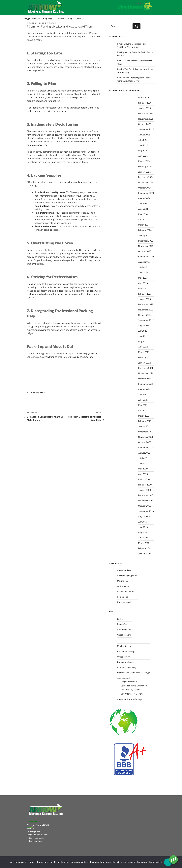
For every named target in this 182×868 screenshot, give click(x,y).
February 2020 (145, 485)
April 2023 (143, 283)
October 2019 (145, 506)
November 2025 (146, 119)
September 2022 (146, 320)
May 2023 (143, 278)
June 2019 (143, 527)
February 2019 (145, 548)
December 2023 (146, 241)
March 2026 (144, 98)
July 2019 (143, 522)
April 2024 (143, 219)
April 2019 (143, 538)
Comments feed (125, 629)
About (61, 19)
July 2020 (143, 458)
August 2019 (144, 516)
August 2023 (144, 262)
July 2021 (142, 395)
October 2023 (145, 251)
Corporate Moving (125, 662)
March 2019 (144, 543)
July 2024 (143, 204)
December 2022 (146, 304)
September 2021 (146, 384)
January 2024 (144, 235)
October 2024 (145, 188)
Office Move (123, 586)
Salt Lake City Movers (131, 690)
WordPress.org (124, 635)
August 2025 (144, 135)
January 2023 (144, 299)
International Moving (127, 667)
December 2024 (146, 177)
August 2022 (144, 326)
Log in (120, 619)
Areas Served (123, 678)
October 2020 (145, 442)
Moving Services (31, 19)
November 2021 (146, 373)
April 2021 (143, 410)
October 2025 (145, 124)
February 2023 (145, 294)
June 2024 (143, 209)
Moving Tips (38, 393)
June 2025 (143, 145)
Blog (70, 19)
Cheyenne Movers (129, 682)
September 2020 (146, 448)
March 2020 (144, 479)
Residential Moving (126, 651)
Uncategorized (124, 602)
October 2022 (145, 315)
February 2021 (145, 421)
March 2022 (144, 352)
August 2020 (144, 453)
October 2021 (145, 379)
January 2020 (145, 490)
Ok (168, 862)
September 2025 (146, 129)
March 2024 (144, 225)
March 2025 (144, 161)
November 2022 (146, 310)
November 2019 (146, 501)
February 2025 (145, 166)
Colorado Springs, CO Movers (134, 686)
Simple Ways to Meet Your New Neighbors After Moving (131, 45)
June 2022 (143, 336)
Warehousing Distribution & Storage (133, 673)
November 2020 (146, 437)
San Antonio (123, 597)
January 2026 (144, 108)
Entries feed (123, 624)
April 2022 (143, 347)
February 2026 (145, 103)
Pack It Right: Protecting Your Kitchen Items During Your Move (134, 79)
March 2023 (144, 288)
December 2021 (146, 368)
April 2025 (143, 156)
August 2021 (144, 389)
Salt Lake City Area (126, 592)
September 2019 (146, 511)
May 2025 (143, 151)
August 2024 (144, 198)
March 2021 (144, 416)
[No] (178, 862)
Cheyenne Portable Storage (130, 699)
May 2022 (143, 341)
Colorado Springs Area (127, 576)
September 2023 (146, 257)
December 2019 (146, 495)
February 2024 (145, 230)
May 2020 (143, 469)
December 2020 (146, 432)
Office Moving (124, 657)
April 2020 (143, 474)
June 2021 (143, 400)
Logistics (49, 19)
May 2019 (143, 532)
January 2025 (144, 172)
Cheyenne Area (124, 570)
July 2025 (143, 140)
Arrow (53, 23)
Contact (80, 19)
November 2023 (146, 246)
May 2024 (143, 214)
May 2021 (143, 405)
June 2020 (143, 463)
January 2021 (144, 426)
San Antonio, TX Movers (132, 694)
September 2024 (146, 193)
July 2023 (143, 267)
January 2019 (144, 554)
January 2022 (144, 363)
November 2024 (146, 182)
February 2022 (145, 357)
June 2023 (143, 273)
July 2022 (143, 331)
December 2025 (146, 113)
